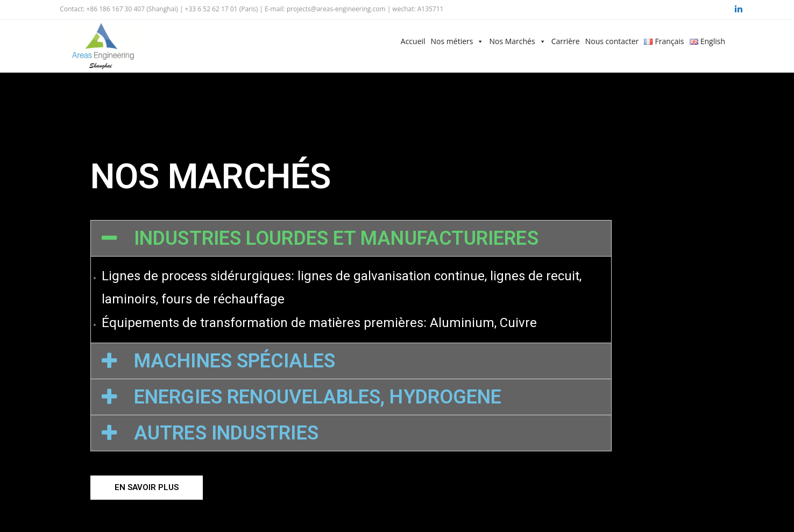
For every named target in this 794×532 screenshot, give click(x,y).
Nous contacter (612, 41)
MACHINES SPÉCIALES (235, 361)
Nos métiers (452, 41)
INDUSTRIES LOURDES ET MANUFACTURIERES (336, 238)
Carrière (566, 41)
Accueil (413, 41)
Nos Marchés (512, 41)
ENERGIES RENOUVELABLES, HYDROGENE (318, 397)
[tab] (351, 238)
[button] (147, 488)
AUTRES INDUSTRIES (226, 433)
